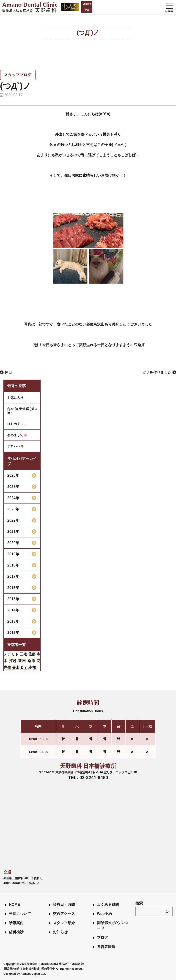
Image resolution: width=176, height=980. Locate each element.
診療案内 (16, 923)
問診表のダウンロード (113, 926)
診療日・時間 (64, 905)
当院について (20, 914)
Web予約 (104, 914)
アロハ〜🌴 (16, 446)
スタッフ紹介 (64, 923)
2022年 (13, 520)
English (78, 4)
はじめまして (17, 424)
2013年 (13, 621)
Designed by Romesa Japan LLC (25, 974)
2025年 (13, 487)
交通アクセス (64, 914)
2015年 (13, 599)
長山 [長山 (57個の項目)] (16, 667)
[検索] (167, 912)
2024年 (13, 498)
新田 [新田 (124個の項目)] (22, 661)
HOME (14, 905)
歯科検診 (16, 932)
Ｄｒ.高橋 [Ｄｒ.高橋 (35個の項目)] (28, 667)
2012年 (13, 633)
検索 (139, 903)
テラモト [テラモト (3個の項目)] (11, 654)
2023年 (13, 509)
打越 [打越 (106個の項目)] (13, 661)
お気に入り (15, 398)
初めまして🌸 (17, 435)
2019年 (13, 554)
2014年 (13, 610)
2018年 (13, 565)
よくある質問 (108, 905)
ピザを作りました (159, 372)
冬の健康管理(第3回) (22, 411)
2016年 (13, 588)
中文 (78, 10)
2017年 (13, 576)
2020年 (13, 543)
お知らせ (60, 932)
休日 (6, 372)
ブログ (102, 938)
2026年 (13, 475)
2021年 (13, 532)
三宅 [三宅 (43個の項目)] (23, 654)
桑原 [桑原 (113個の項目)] (32, 661)
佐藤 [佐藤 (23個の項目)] (32, 654)
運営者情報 (106, 947)
